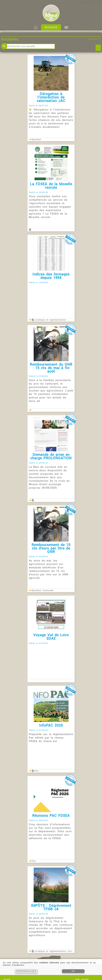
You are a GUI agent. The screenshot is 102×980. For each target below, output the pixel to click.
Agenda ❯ (95, 39)
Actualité (51, 27)
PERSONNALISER (26, 971)
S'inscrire (96, 2)
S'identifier (82, 2)
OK (73, 971)
